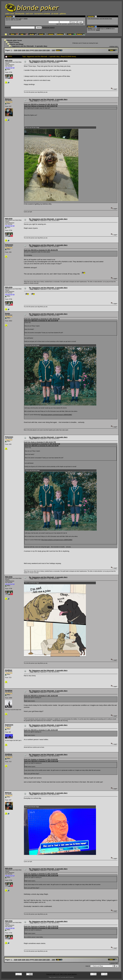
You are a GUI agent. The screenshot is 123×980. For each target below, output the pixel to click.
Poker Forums (14, 42)
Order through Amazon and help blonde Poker (100, 19)
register (26, 19)
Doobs (7, 314)
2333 (36, 50)
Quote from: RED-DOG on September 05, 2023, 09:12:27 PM (41, 104)
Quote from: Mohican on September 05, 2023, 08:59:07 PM (41, 106)
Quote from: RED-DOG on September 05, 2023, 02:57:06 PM (41, 321)
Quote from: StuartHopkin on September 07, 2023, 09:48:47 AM (42, 319)
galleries (63, 14)
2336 (48, 50)
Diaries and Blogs (17, 44)
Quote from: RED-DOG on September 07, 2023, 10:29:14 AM (41, 696)
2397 (54, 50)
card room (29, 14)
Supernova (9, 725)
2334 (40, 50)
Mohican (8, 99)
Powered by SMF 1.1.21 (53, 974)
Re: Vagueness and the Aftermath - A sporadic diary (48, 61)
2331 (27, 50)
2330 (23, 50)
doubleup (9, 670)
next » (117, 46)
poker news (10, 14)
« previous (112, 46)
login (20, 19)
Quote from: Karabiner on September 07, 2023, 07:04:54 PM (41, 759)
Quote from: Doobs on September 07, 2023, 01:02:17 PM (40, 442)
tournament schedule (42, 14)
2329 (20, 50)
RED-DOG (9, 61)
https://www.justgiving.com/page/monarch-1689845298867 (56, 415)
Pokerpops (9, 245)
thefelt (98, 30)
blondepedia (20, 14)
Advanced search (49, 27)
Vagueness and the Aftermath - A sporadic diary (29, 46)
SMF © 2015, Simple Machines (68, 974)
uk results (55, 14)
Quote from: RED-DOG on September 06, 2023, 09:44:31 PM (41, 250)
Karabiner (9, 690)
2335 (44, 50)
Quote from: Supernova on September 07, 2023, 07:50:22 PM (41, 926)
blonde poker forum (14, 40)
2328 (16, 50)
